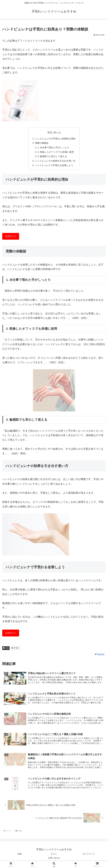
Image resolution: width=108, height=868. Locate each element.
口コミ (54, 855)
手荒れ (15, 649)
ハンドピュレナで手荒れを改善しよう (54, 166)
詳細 (6, 649)
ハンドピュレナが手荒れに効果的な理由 (55, 139)
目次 (50, 132)
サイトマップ (88, 855)
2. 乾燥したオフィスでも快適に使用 (56, 152)
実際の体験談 (42, 143)
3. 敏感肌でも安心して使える (52, 157)
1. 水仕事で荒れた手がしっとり (54, 148)
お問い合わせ (54, 859)
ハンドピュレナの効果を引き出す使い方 (55, 161)
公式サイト (11, 237)
